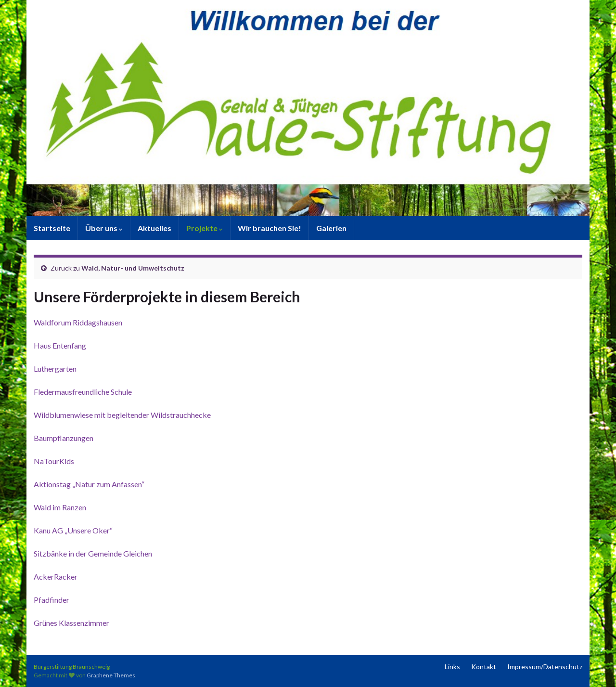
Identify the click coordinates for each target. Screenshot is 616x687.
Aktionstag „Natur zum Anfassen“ (89, 484)
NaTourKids (54, 461)
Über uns (104, 228)
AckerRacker (56, 577)
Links (452, 667)
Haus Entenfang (60, 345)
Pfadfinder (51, 600)
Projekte (205, 228)
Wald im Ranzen (60, 507)
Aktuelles (154, 228)
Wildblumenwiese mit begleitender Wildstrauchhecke (122, 415)
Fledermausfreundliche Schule (83, 392)
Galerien (331, 228)
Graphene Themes (111, 675)
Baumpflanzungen (64, 438)
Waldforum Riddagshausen (78, 322)
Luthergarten (55, 369)
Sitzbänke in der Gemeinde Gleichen (93, 553)
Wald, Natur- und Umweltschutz (133, 268)
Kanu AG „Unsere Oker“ (73, 530)
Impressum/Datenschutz (545, 667)
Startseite (52, 228)
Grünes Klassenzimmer (71, 623)
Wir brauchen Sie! (269, 228)
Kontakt (484, 667)
